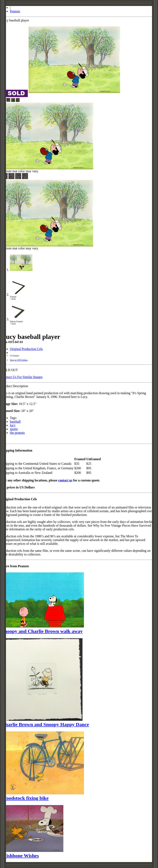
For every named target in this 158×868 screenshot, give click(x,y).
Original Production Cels (26, 349)
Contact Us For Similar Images (22, 377)
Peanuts (15, 11)
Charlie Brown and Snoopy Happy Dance (45, 724)
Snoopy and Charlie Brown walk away (42, 631)
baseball (15, 422)
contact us (65, 480)
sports (14, 429)
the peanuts (17, 433)
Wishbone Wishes (20, 856)
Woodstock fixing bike (25, 798)
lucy (13, 425)
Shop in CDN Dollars (19, 360)
